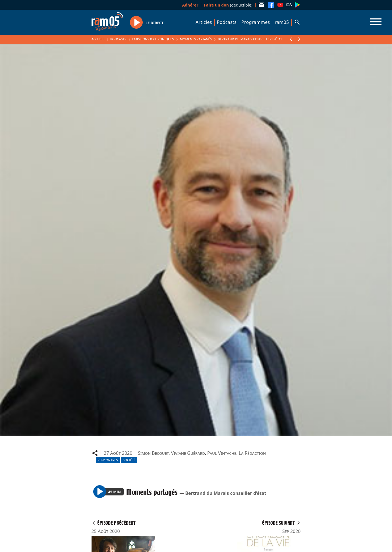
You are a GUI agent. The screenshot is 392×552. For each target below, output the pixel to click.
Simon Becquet (153, 453)
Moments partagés (196, 39)
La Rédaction (252, 453)
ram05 (282, 22)
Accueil (98, 39)
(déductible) (228, 5)
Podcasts (227, 22)
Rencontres (108, 460)
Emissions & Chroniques (153, 39)
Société (129, 460)
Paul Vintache (222, 453)
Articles (204, 22)
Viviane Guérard (188, 453)
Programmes (256, 22)
